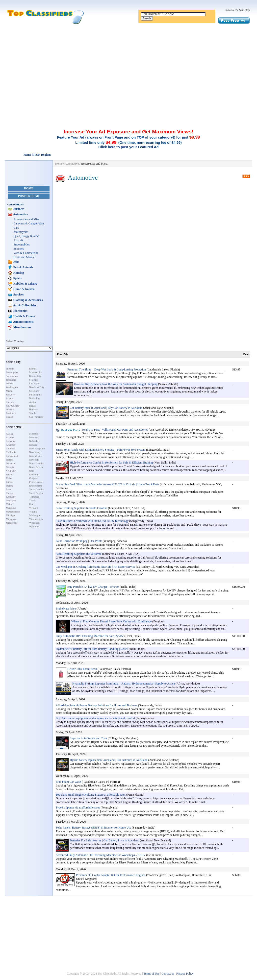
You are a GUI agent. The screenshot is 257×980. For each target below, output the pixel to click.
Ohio (32, 471)
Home (29, 188)
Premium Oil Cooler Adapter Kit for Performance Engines (111, 875)
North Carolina (37, 463)
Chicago (10, 402)
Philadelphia (35, 395)
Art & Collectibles (25, 305)
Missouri (34, 434)
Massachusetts (13, 512)
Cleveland (34, 391)
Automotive (20, 214)
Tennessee (34, 497)
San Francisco (36, 417)
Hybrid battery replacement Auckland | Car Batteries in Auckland (109, 760)
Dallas (32, 406)
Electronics (20, 311)
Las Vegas (34, 383)
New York (34, 460)
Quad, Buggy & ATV (26, 236)
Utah (32, 504)
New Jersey (35, 452)
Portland (10, 409)
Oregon (33, 478)
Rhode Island (36, 486)
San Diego (11, 380)
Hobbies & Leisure (25, 284)
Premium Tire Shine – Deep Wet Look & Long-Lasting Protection (107, 369)
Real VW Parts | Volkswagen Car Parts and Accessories (115, 430)
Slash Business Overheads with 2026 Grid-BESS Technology (92, 521)
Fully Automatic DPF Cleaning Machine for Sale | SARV (90, 636)
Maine (9, 504)
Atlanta (10, 398)
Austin (33, 402)
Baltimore (11, 413)
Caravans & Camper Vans (29, 223)
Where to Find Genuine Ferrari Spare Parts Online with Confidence (111, 621)
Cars (16, 228)
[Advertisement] (128, 61)
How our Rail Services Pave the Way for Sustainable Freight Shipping (116, 384)
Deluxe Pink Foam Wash (82, 669)
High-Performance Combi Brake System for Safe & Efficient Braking (111, 463)
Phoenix (10, 369)
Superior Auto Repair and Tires (88, 738)
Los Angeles (12, 372)
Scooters (19, 249)
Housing (18, 273)
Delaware (11, 463)
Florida (10, 460)
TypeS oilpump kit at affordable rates (78, 808)
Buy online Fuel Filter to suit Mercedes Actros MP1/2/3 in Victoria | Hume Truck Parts (107, 484)
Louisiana (11, 501)
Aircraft (18, 240)
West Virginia (36, 519)
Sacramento (12, 376)
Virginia (33, 512)
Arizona (10, 437)
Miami (9, 391)
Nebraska (34, 441)
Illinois (9, 482)
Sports (17, 278)
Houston (33, 409)
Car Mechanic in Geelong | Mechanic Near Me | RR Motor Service (95, 567)
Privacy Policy (185, 974)
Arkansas (11, 445)
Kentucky (11, 497)
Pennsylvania (36, 482)
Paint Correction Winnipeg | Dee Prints (79, 541)
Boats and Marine (24, 257)
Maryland (11, 508)
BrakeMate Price (66, 609)
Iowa (8, 489)
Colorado (11, 449)
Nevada (33, 445)
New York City (37, 387)
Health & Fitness (24, 316)
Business (18, 209)
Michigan (11, 515)
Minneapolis (35, 372)
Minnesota (11, 519)
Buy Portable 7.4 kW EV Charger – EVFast (93, 587)
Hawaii (10, 475)
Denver (10, 383)
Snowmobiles (22, 245)
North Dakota (36, 467)
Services (18, 294)
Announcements (23, 322)
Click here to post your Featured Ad (128, 147)
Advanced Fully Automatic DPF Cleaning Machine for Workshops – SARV (101, 855)
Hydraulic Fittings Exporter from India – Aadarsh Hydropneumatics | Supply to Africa (124, 684)
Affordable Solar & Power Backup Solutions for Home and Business (97, 705)
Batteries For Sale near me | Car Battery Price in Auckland (104, 840)
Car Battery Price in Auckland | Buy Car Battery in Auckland (106, 408)
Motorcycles (21, 232)
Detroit (33, 369)
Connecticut (12, 456)
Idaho (9, 478)
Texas (32, 501)
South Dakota (36, 493)
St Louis (33, 380)
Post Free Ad (29, 196)
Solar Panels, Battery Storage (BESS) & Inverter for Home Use (93, 828)
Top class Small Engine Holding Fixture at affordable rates (91, 795)
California (11, 452)
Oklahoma (34, 475)
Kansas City (35, 376)
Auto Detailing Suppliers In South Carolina (81, 508)
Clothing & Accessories (28, 300)
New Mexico (36, 456)
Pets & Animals (23, 267)
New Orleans (12, 406)
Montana (34, 437)
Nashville (34, 398)
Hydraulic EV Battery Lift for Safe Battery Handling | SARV (92, 649)
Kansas (10, 493)
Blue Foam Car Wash (68, 782)
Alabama (10, 441)
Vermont (33, 508)
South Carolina (37, 489)
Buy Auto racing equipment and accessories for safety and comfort (95, 718)
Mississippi (12, 523)
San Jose (10, 395)
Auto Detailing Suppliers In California (79, 554)
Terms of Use (151, 974)
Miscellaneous (22, 327)
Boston (9, 417)
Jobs (16, 262)
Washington (12, 387)
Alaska (9, 434)
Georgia (10, 467)
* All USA (11, 471)
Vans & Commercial (26, 253)
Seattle (33, 413)
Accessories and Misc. (27, 219)
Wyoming (34, 527)
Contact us (168, 974)
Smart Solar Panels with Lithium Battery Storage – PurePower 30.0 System (101, 450)
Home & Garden (24, 289)
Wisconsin (34, 523)
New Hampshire (37, 449)
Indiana (10, 486)
